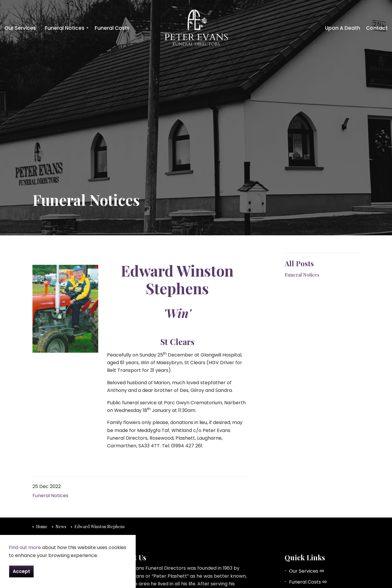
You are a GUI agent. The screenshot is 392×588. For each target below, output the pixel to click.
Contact (377, 28)
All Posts (299, 263)
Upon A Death (343, 28)
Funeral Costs (112, 28)
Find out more (25, 547)
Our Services (20, 28)
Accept (21, 571)
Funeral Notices (65, 28)
